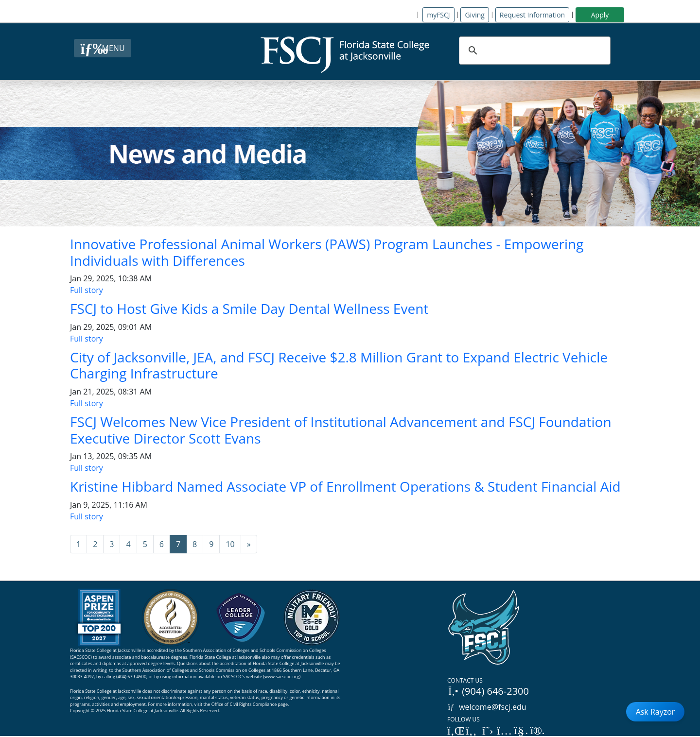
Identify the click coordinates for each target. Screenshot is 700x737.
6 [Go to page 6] (162, 544)
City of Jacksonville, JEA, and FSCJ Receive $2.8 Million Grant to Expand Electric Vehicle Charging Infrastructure (339, 365)
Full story (87, 290)
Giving (474, 15)
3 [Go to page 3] (112, 544)
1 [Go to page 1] (79, 544)
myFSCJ (438, 15)
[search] (533, 51)
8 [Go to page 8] (195, 544)
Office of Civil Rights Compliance (244, 704)
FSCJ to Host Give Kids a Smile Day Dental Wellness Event (249, 309)
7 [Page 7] (178, 544)
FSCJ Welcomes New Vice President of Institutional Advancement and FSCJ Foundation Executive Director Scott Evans (341, 430)
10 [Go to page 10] (230, 544)
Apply (600, 15)
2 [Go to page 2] (95, 544)
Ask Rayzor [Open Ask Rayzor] (656, 712)
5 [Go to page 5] (145, 544)
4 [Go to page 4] (128, 544)
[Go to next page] (249, 544)
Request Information (532, 15)
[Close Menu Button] (102, 48)
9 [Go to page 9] (211, 544)
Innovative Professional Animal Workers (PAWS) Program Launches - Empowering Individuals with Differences (327, 252)
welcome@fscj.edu (487, 707)
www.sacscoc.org (282, 677)
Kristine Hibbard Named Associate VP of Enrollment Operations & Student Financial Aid (345, 486)
